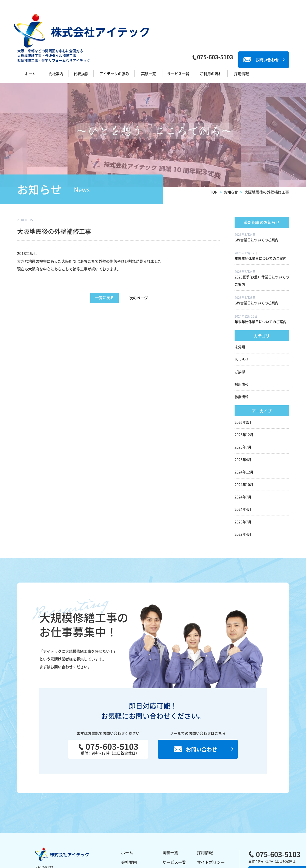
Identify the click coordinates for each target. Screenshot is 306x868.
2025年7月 (243, 409)
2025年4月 (243, 422)
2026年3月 (243, 384)
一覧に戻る (104, 260)
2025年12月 (244, 397)
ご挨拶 (240, 334)
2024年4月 (243, 471)
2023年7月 (243, 484)
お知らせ (230, 154)
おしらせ (241, 322)
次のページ (143, 260)
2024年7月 (243, 459)
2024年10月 (244, 447)
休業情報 (241, 359)
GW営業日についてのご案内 (256, 202)
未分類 (240, 309)
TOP (213, 154)
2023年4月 (243, 496)
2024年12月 (244, 434)
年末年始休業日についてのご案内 (261, 220)
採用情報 (241, 347)
